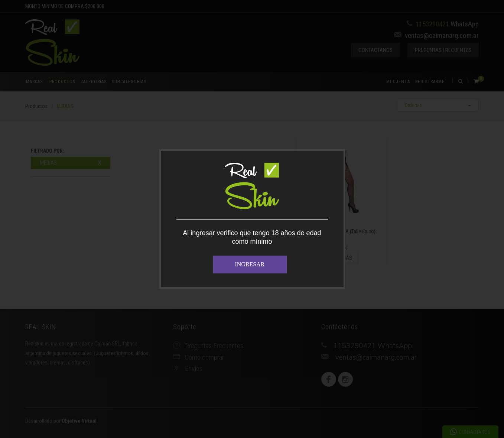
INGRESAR (250, 264)
